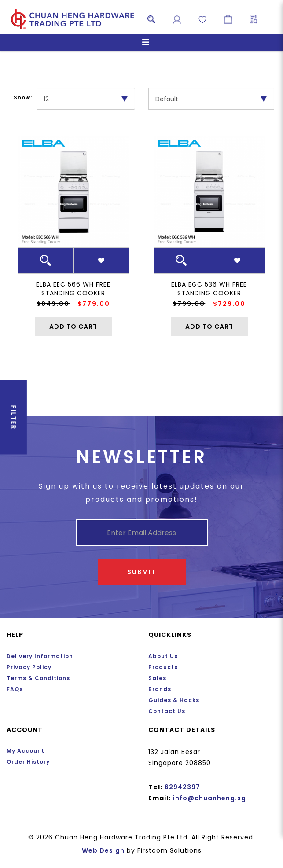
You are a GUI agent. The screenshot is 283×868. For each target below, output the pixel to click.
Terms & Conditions (38, 678)
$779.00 (94, 304)
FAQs (15, 689)
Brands (160, 689)
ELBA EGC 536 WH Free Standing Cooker (209, 289)
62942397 (182, 787)
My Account (26, 751)
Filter (14, 434)
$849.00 (53, 304)
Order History (28, 762)
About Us (163, 656)
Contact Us (167, 711)
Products (163, 667)
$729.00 (229, 304)
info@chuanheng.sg (209, 798)
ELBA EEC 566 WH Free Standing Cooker (73, 289)
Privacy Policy (29, 667)
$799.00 (189, 304)
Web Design (103, 850)
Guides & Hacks (174, 700)
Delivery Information (40, 656)
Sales (157, 678)
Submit (142, 572)
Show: (23, 97)
